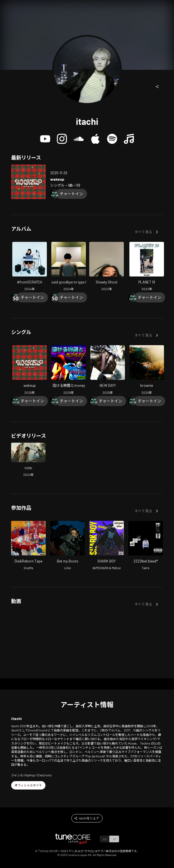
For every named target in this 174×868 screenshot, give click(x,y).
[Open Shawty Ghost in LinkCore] (107, 267)
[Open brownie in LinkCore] (147, 370)
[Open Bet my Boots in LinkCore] (67, 546)
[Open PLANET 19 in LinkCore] (147, 267)
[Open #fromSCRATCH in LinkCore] (30, 267)
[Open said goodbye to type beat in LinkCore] (69, 267)
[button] (157, 87)
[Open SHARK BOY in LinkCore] (107, 546)
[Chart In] (71, 194)
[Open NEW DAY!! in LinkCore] (108, 370)
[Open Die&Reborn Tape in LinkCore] (28, 546)
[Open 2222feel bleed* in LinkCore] (146, 546)
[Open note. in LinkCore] (28, 460)
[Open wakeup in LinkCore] (28, 182)
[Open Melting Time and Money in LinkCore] (69, 370)
